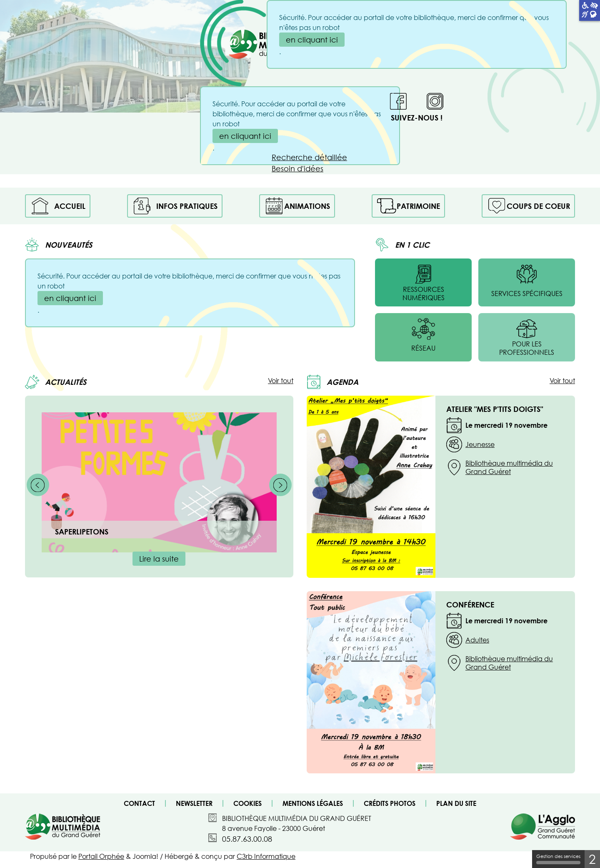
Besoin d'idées (297, 168)
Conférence (470, 605)
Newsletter (194, 803)
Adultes (477, 640)
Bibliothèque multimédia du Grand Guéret (509, 467)
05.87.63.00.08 (247, 839)
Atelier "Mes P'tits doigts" (495, 409)
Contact (139, 803)
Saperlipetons (82, 532)
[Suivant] (280, 485)
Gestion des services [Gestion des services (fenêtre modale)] (558, 859)
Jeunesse (480, 444)
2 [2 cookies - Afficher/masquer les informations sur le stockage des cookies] (592, 859)
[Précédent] (38, 485)
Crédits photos (390, 803)
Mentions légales (313, 803)
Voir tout (281, 381)
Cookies (247, 803)
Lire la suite (159, 559)
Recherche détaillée (309, 157)
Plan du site (456, 803)
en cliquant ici (245, 136)
